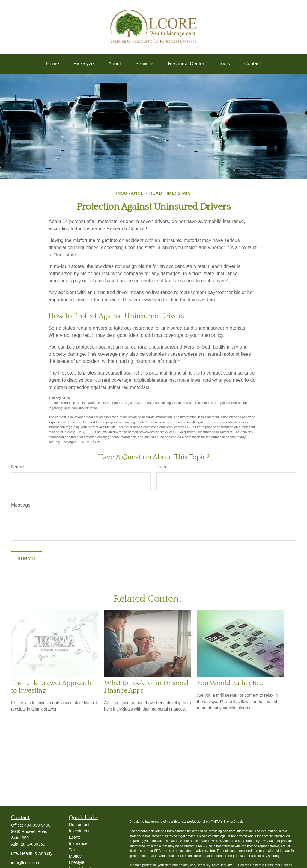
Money (75, 856)
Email (162, 467)
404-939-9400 (37, 825)
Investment (79, 831)
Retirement (79, 825)
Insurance (78, 843)
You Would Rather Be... (230, 683)
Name (18, 467)
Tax (72, 850)
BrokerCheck (233, 822)
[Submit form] (27, 559)
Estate (75, 837)
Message (21, 505)
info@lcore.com (26, 863)
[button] (53, 64)
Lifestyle (77, 862)
